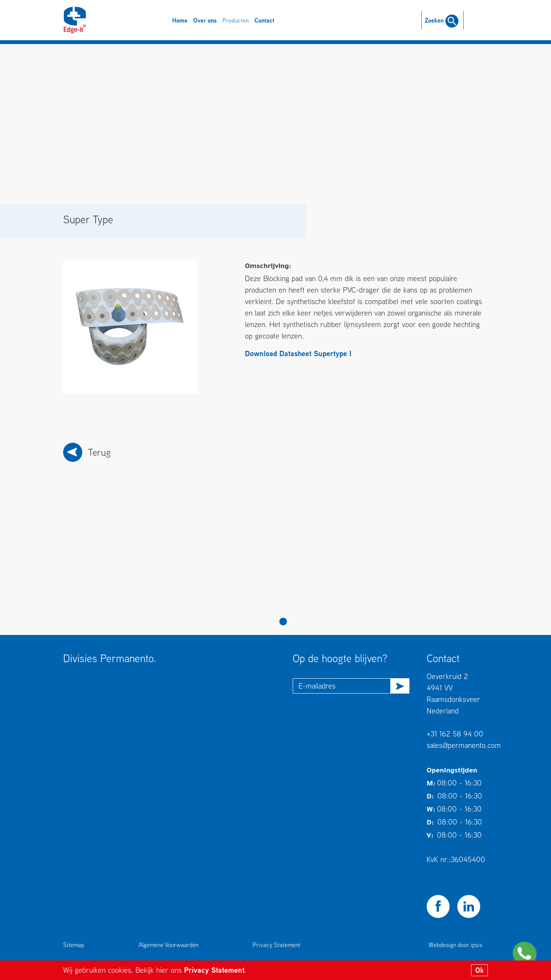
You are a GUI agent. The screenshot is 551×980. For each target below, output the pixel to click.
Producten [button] (236, 20)
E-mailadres (317, 686)
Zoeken (442, 20)
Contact (264, 20)
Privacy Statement (214, 970)
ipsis (476, 945)
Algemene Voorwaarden (169, 945)
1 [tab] (283, 622)
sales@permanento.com (464, 745)
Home (180, 20)
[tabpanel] (120, 558)
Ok (479, 970)
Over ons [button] (205, 20)
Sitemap (74, 945)
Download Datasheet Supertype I (298, 353)
